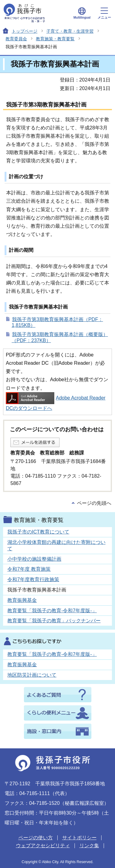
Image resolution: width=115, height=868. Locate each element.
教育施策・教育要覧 (55, 39)
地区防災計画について (32, 675)
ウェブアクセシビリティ (43, 846)
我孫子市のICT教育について (38, 532)
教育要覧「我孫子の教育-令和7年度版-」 (52, 611)
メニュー (104, 13)
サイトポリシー (79, 838)
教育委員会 (16, 39)
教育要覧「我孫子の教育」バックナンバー (54, 621)
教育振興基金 (22, 600)
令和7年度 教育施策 (29, 569)
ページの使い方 (36, 838)
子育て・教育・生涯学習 (70, 31)
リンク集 (89, 846)
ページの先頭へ (94, 503)
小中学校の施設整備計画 (34, 559)
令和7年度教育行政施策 (33, 579)
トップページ (25, 31)
